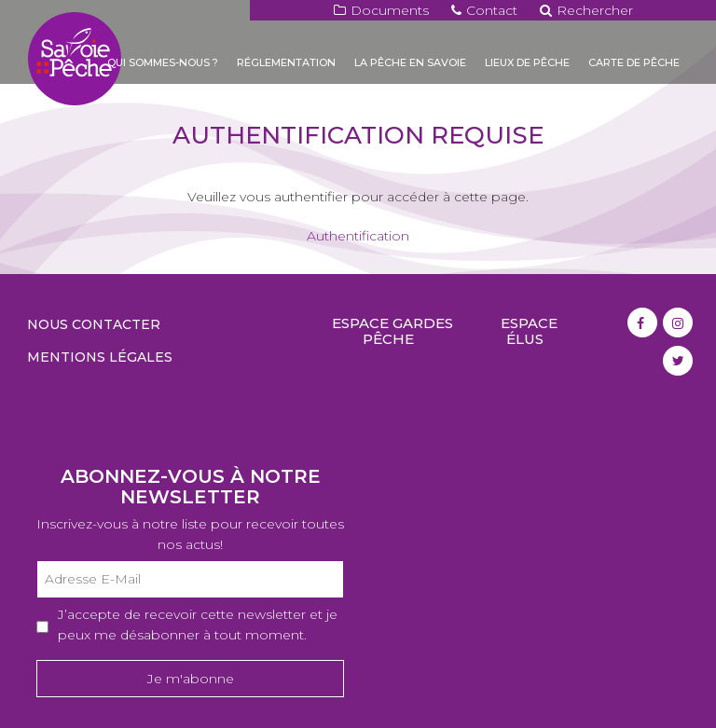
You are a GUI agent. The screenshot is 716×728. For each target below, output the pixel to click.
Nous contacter (94, 324)
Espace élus (529, 331)
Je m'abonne (191, 679)
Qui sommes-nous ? (163, 62)
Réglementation (286, 62)
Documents (381, 10)
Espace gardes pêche (392, 331)
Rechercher (586, 10)
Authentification (358, 236)
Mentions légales (100, 357)
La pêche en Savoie (410, 62)
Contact (484, 10)
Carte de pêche (634, 62)
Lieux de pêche (527, 62)
